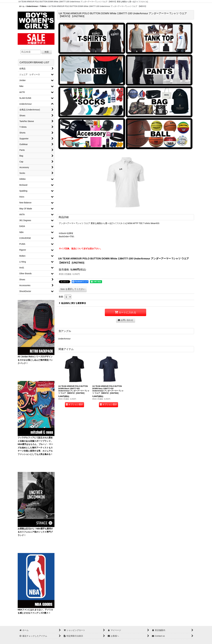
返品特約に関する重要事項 (72, 303)
